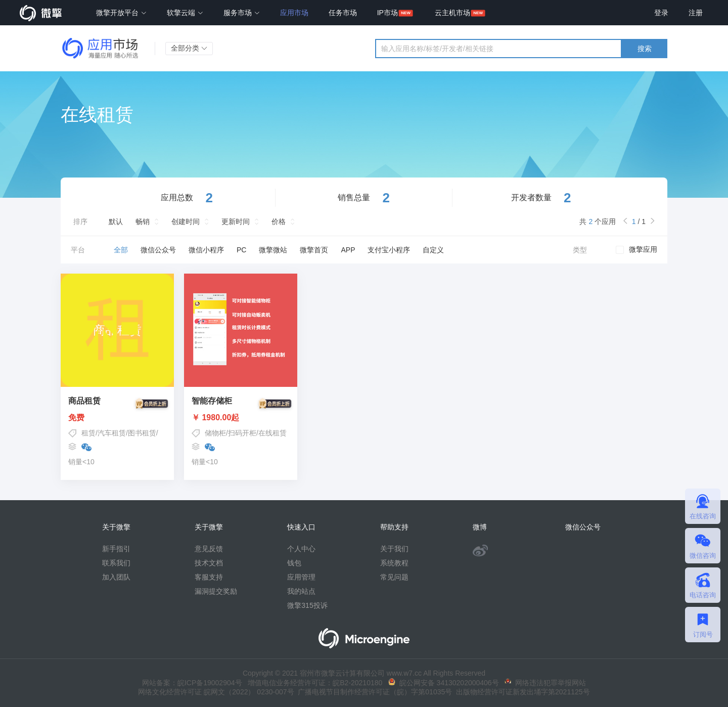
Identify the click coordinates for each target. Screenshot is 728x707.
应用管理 (301, 577)
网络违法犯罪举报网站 (545, 683)
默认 (116, 222)
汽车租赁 (112, 433)
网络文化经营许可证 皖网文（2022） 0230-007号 (216, 692)
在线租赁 (272, 433)
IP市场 (388, 13)
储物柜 (215, 433)
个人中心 (301, 549)
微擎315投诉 (307, 605)
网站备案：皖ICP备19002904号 (192, 683)
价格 (279, 222)
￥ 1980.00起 (241, 418)
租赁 (88, 433)
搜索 (645, 49)
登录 (661, 13)
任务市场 (343, 13)
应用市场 (294, 13)
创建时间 (186, 222)
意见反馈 (209, 549)
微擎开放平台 (121, 13)
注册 (696, 13)
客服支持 (209, 577)
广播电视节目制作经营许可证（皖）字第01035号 (373, 692)
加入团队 (116, 577)
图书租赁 (142, 433)
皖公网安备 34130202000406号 (444, 683)
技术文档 (209, 563)
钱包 (294, 563)
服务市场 (242, 13)
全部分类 (189, 48)
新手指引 (116, 549)
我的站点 (301, 591)
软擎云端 (185, 13)
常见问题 (394, 577)
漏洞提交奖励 (216, 591)
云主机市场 (452, 13)
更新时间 (236, 222)
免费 (117, 418)
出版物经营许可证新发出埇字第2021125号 (521, 692)
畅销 (143, 222)
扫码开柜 (242, 433)
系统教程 (394, 563)
